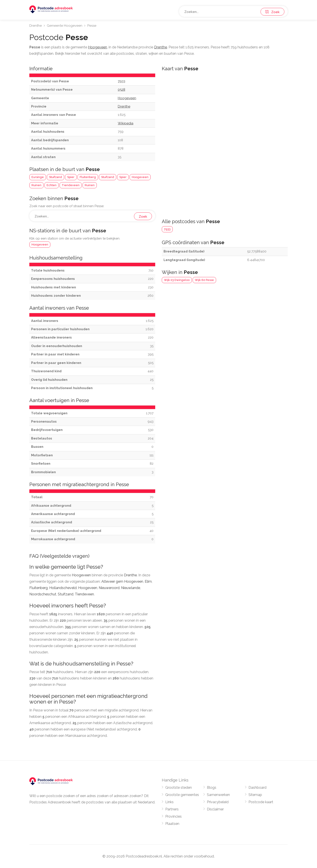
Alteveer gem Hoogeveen (122, 581)
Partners (172, 809)
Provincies (173, 816)
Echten (52, 185)
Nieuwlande (131, 588)
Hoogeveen (140, 177)
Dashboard (257, 788)
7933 (167, 229)
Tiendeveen (71, 185)
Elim (148, 581)
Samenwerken (218, 795)
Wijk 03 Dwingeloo (177, 280)
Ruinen (36, 185)
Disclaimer (215, 809)
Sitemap (255, 795)
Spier (71, 177)
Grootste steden (179, 788)
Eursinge (38, 177)
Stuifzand (55, 177)
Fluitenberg (88, 177)
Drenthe (36, 26)
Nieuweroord (109, 588)
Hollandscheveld (63, 588)
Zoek (272, 12)
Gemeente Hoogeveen (65, 26)
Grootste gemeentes (182, 795)
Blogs (212, 788)
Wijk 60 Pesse (204, 280)
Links (169, 802)
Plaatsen (172, 824)
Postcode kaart (261, 802)
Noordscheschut (43, 594)
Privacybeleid (218, 802)
